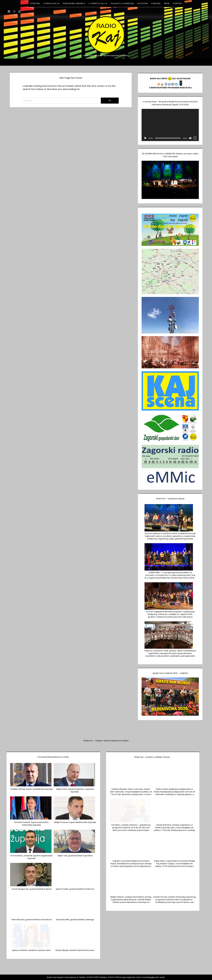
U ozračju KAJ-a (98, 3)
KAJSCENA (143, 3)
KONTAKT (178, 3)
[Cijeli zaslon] (195, 138)
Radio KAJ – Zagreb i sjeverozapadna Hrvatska (106, 741)
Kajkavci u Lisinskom (122, 3)
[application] (170, 125)
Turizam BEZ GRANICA (74, 3)
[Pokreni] (145, 138)
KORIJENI (156, 3)
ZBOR (167, 3)
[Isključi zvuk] (190, 138)
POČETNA (35, 3)
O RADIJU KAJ (50, 3)
